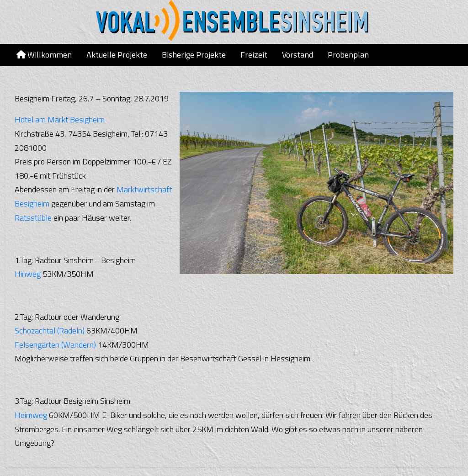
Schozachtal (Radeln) (50, 331)
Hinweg (28, 274)
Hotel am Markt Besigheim (60, 119)
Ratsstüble (33, 218)
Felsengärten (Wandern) (55, 345)
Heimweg (31, 415)
